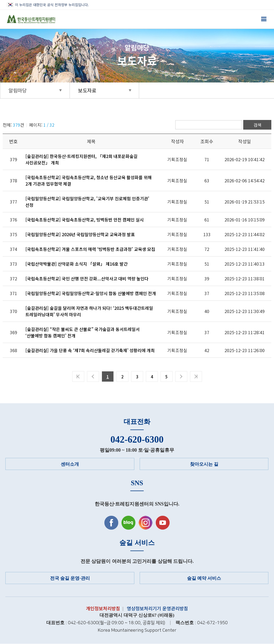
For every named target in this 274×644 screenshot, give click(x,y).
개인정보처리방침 (103, 608)
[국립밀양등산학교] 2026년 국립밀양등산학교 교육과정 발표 (80, 234)
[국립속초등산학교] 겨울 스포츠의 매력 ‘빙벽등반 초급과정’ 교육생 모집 (90, 249)
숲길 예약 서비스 (204, 578)
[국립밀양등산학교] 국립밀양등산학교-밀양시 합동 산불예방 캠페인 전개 (91, 293)
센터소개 (70, 464)
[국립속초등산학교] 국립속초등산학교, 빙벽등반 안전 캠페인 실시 (85, 220)
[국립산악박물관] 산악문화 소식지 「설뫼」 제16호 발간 (77, 264)
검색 (257, 125)
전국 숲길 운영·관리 (70, 578)
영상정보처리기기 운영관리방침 (157, 608)
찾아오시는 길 (204, 464)
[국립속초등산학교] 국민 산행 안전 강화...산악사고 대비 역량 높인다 (87, 278)
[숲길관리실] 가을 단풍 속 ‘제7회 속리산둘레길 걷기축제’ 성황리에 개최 (90, 350)
